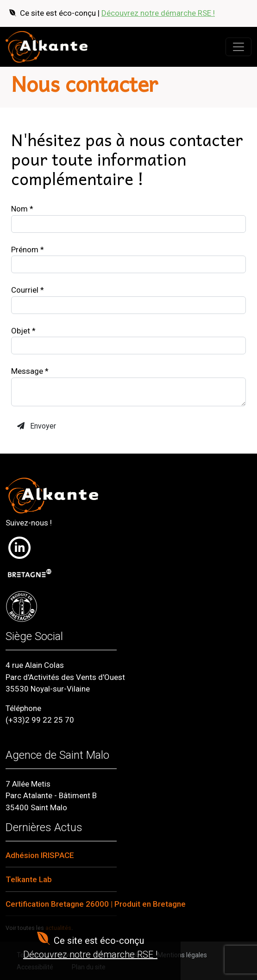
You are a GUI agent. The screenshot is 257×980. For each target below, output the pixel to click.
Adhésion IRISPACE (40, 855)
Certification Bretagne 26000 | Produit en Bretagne (96, 904)
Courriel (28, 290)
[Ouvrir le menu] (238, 47)
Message (30, 371)
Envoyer (37, 426)
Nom (22, 209)
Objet (23, 331)
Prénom (28, 250)
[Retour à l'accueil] (47, 47)
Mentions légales (182, 955)
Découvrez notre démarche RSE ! (158, 13)
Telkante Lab (29, 879)
